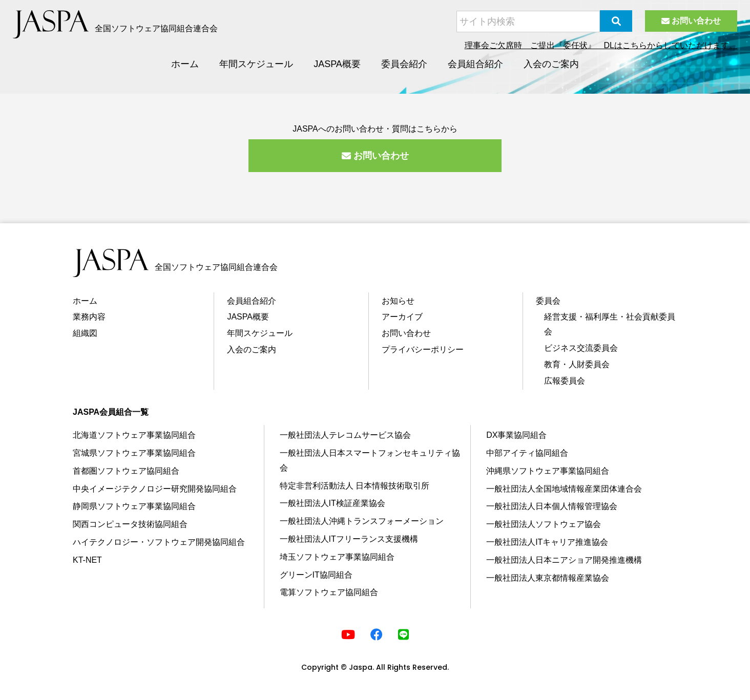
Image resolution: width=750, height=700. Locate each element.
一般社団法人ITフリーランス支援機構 (349, 539)
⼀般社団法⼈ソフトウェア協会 (544, 524)
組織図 (85, 333)
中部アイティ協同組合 (527, 453)
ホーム (185, 64)
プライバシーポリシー (423, 349)
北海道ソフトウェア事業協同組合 (134, 435)
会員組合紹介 (475, 64)
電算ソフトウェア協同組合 (329, 592)
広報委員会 (565, 381)
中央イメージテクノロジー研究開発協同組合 (155, 489)
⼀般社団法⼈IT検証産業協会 (332, 503)
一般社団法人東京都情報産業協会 (548, 578)
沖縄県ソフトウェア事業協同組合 (548, 471)
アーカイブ (402, 317)
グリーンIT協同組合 (316, 575)
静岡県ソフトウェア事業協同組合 (134, 506)
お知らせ (398, 301)
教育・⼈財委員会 (577, 364)
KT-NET (87, 560)
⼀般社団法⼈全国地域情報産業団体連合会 (564, 489)
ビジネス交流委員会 (581, 348)
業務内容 (89, 317)
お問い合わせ (691, 21)
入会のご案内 (551, 64)
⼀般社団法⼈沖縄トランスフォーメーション (362, 521)
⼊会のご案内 (252, 349)
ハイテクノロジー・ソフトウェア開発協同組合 (159, 542)
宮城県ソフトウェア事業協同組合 (134, 453)
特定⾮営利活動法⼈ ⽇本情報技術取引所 (355, 486)
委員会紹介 (404, 64)
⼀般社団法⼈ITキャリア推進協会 (547, 542)
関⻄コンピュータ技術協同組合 (130, 524)
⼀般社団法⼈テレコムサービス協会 (345, 435)
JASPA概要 (337, 64)
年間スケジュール (256, 64)
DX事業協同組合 (516, 435)
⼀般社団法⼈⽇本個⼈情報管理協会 (552, 506)
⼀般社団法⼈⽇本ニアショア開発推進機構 (564, 560)
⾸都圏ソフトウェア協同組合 (126, 471)
